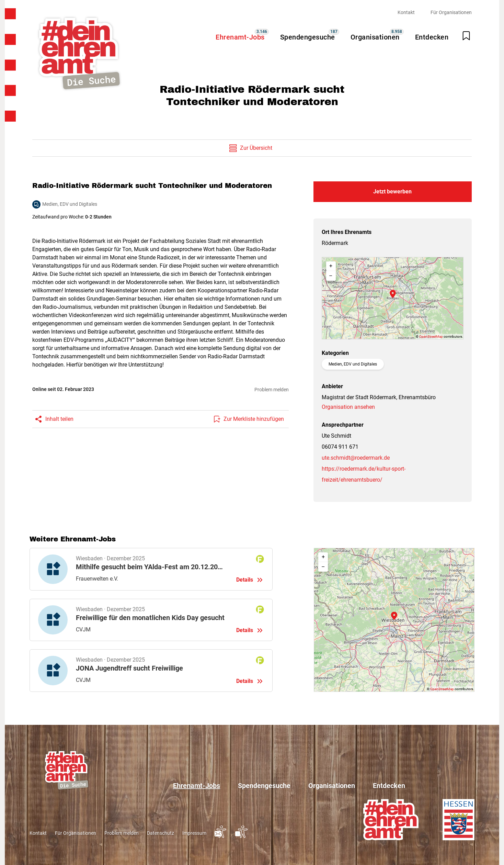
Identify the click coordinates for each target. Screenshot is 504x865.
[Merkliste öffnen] (466, 36)
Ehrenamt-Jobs (240, 37)
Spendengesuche (308, 37)
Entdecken (432, 37)
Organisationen (375, 37)
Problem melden (272, 390)
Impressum (194, 833)
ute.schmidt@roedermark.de (356, 458)
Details (151, 569)
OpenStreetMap (431, 336)
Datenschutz (161, 833)
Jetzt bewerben (392, 192)
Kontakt (406, 12)
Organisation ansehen (348, 407)
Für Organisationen (451, 12)
